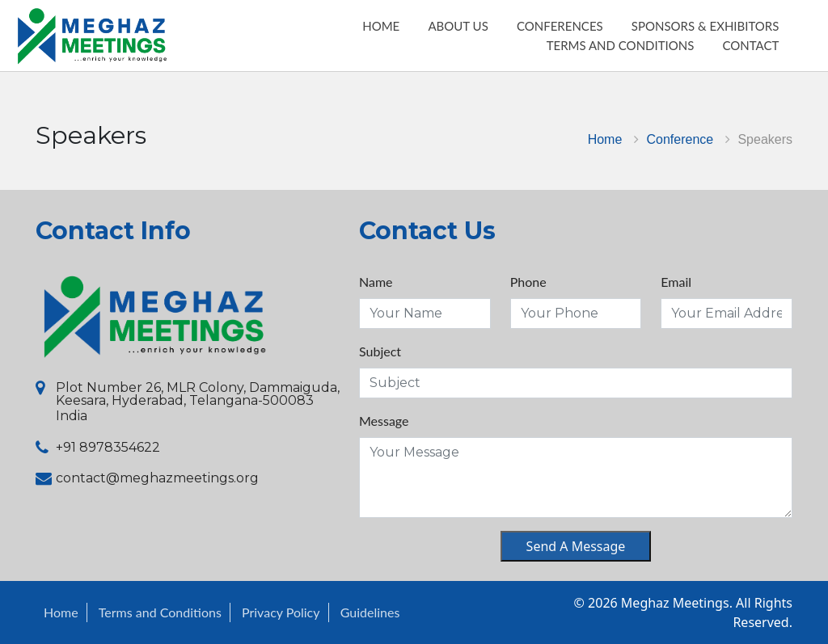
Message (384, 421)
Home (605, 139)
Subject (380, 351)
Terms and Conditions (634, 54)
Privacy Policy (281, 612)
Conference (680, 139)
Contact (764, 54)
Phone (528, 282)
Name (376, 282)
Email (676, 282)
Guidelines (370, 612)
